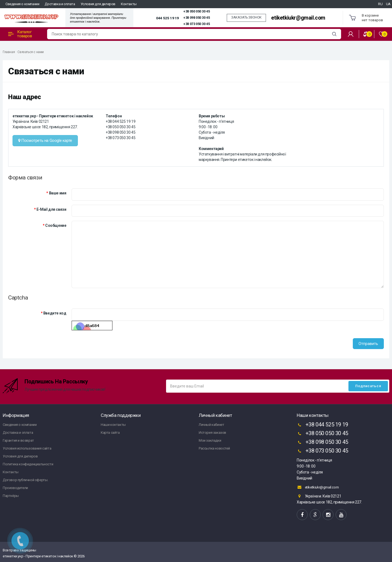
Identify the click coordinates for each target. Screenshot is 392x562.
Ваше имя (58, 193)
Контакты (129, 4)
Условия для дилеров (98, 4)
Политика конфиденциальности (28, 464)
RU (380, 4)
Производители (15, 488)
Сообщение (56, 225)
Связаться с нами (31, 52)
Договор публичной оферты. (25, 480)
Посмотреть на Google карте (45, 140)
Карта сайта (110, 433)
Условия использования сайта (27, 448)
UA (388, 4)
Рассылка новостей (214, 448)
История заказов (212, 433)
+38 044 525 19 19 (322, 425)
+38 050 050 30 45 (196, 11)
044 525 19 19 (167, 18)
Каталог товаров (20, 34)
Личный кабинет (211, 425)
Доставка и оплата (60, 4)
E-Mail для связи (51, 209)
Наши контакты (113, 425)
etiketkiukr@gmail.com (298, 18)
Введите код (55, 313)
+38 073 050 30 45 (196, 24)
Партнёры (11, 496)
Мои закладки (210, 440)
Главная (9, 52)
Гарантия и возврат (18, 440)
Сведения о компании (22, 4)
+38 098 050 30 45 (196, 18)
